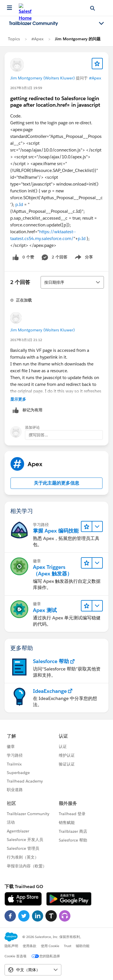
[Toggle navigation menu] (101, 24)
